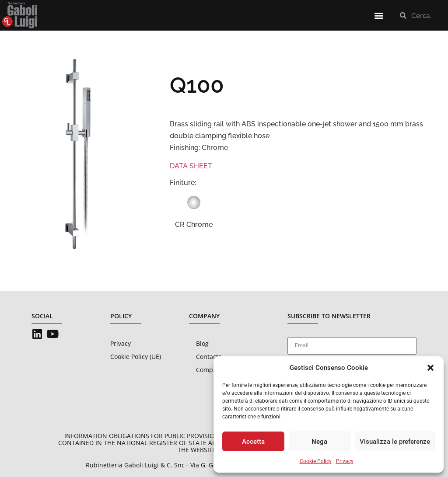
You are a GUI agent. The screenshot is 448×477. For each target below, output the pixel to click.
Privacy (345, 461)
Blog (202, 343)
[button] (430, 368)
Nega (319, 442)
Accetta (253, 442)
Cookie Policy (316, 461)
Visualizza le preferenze (395, 442)
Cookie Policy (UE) (136, 357)
